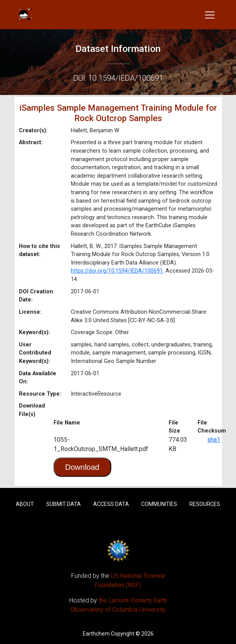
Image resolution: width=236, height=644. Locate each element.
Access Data (111, 504)
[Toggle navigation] (210, 15)
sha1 (214, 440)
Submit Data (64, 504)
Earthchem (96, 634)
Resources (205, 504)
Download (82, 467)
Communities (159, 504)
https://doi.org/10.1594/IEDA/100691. (117, 271)
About (25, 504)
